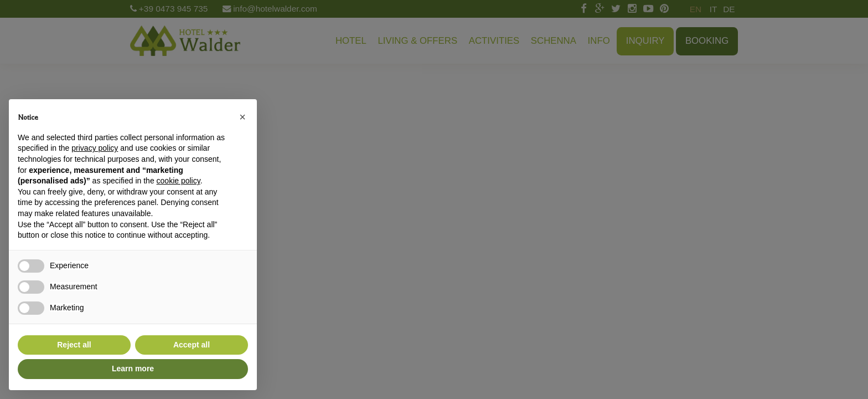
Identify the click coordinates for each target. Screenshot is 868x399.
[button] (242, 117)
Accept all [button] (192, 345)
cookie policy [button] (179, 181)
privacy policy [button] (95, 148)
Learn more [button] (133, 369)
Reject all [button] (74, 345)
